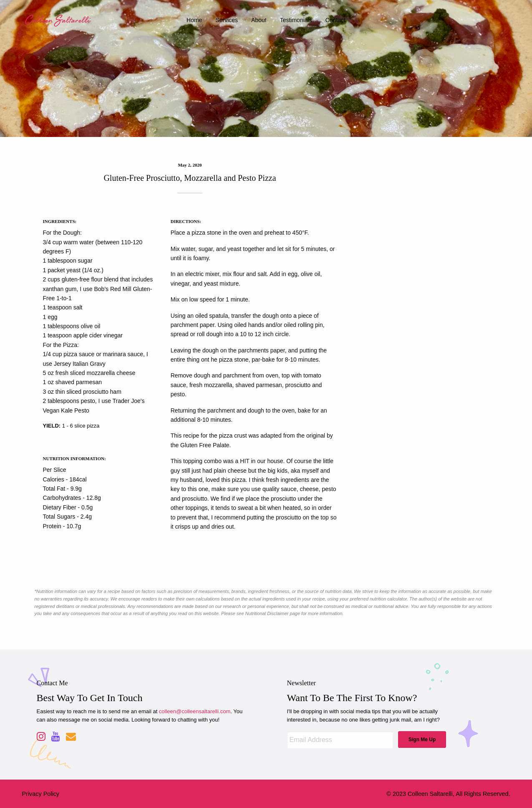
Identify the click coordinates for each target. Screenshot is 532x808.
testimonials (296, 20)
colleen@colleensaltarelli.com (195, 711)
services (227, 20)
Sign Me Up (422, 740)
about (259, 20)
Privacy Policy (41, 794)
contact (335, 20)
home (194, 20)
